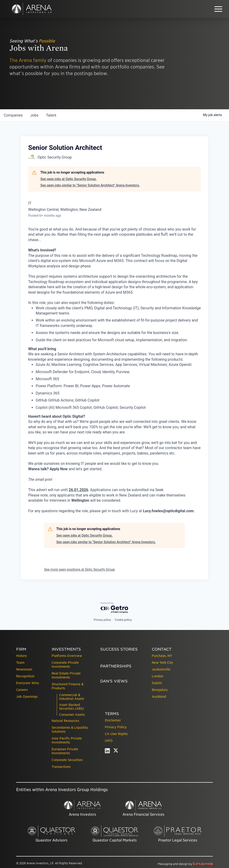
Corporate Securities (67, 760)
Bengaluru (160, 690)
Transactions (61, 767)
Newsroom (24, 669)
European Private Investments (65, 751)
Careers (22, 690)
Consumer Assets (72, 715)
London (158, 676)
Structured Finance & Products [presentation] (68, 686)
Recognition (25, 676)
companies (13, 115)
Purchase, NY (162, 656)
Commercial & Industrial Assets (72, 697)
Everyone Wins (28, 683)
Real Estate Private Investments (66, 675)
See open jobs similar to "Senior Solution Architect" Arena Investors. (90, 185)
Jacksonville (161, 669)
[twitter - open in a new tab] (116, 752)
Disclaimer (113, 720)
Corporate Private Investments (65, 665)
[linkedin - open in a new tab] (107, 752)
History (22, 656)
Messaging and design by (185, 864)
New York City (162, 663)
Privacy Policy (116, 727)
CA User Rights (116, 734)
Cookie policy (123, 620)
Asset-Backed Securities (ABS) (72, 707)
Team (20, 663)
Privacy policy (102, 620)
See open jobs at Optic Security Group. (69, 179)
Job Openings (27, 697)
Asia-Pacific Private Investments (67, 740)
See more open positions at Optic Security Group (79, 569)
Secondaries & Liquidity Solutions (70, 730)
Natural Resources (65, 721)
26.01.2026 (78, 490)
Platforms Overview (67, 656)
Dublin (157, 683)
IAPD (109, 741)
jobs (34, 115)
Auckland (159, 697)
